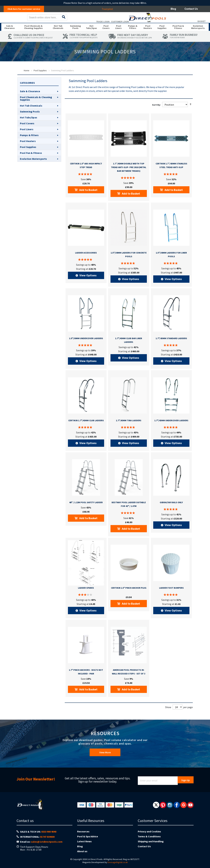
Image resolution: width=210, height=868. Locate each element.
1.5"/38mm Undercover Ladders (86, 348)
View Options (88, 285)
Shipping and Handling (151, 846)
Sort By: (156, 114)
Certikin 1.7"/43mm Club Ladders (86, 430)
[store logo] (27, 20)
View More (105, 759)
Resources (83, 836)
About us (82, 856)
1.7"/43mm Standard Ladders (171, 348)
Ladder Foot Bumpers (171, 597)
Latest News (84, 846)
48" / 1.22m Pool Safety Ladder (86, 512)
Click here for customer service (26, 9)
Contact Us (191, 9)
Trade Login (167, 24)
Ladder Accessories (86, 262)
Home (27, 80)
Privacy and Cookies (149, 836)
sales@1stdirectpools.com (47, 846)
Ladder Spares (86, 597)
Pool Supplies (40, 80)
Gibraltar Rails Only (171, 512)
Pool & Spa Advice (88, 841)
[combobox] (114, 20)
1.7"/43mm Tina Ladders (129, 430)
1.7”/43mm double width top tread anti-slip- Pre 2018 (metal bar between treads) (129, 177)
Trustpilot (109, 9)
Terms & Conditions (149, 841)
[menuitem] (10, 34)
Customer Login (185, 24)
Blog (173, 9)
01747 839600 (47, 841)
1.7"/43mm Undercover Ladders (171, 430)
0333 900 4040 (49, 836)
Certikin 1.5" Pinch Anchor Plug (129, 597)
